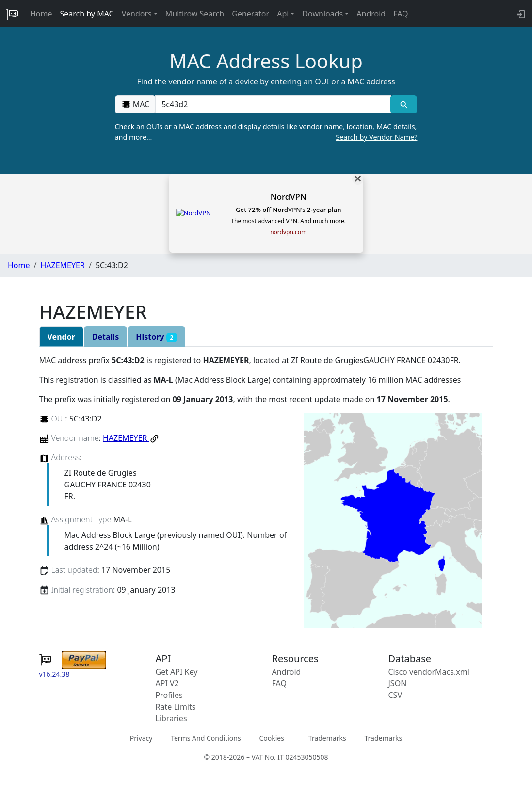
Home (41, 14)
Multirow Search (195, 14)
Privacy (141, 738)
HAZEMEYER (62, 265)
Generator (250, 14)
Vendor (61, 337)
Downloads (322, 14)
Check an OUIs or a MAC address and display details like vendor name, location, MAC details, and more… (266, 132)
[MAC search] (404, 104)
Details (105, 337)
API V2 (167, 683)
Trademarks (327, 738)
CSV (395, 695)
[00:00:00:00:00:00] (273, 104)
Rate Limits (176, 707)
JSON (398, 683)
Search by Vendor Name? (376, 137)
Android (371, 14)
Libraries (171, 718)
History (156, 337)
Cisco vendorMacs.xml (429, 672)
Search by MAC (87, 14)
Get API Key (177, 672)
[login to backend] (520, 14)
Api (283, 14)
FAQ (401, 14)
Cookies (271, 738)
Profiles (169, 695)
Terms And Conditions (206, 738)
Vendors (137, 14)
